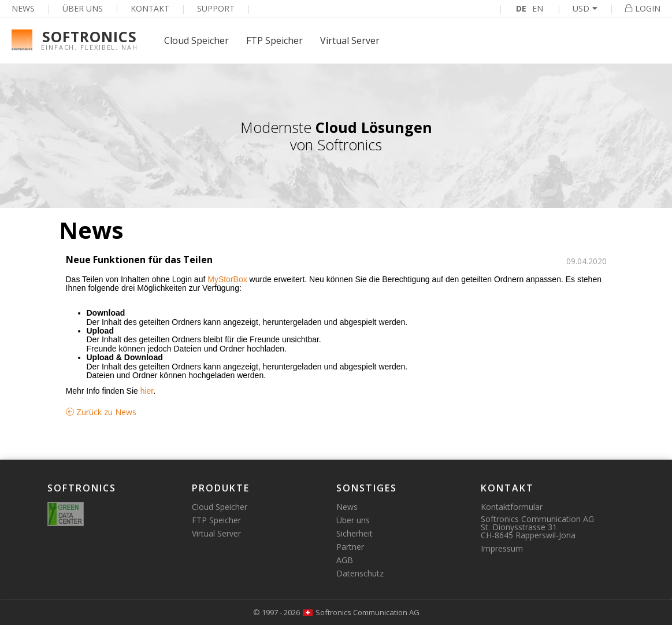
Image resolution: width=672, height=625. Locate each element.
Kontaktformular (512, 507)
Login (643, 8)
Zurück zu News (101, 412)
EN (538, 8)
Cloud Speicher (196, 40)
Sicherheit (354, 533)
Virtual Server (350, 40)
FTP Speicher (274, 40)
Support (216, 8)
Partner (350, 547)
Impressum (502, 548)
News (23, 8)
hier (147, 391)
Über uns (83, 8)
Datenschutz (360, 573)
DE (521, 8)
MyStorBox (227, 279)
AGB (345, 560)
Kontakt (150, 8)
